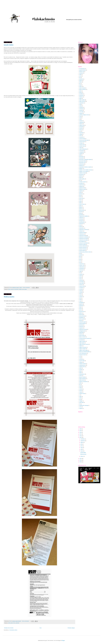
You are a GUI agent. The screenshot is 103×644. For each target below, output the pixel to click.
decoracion (81, 157)
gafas (80, 206)
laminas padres (82, 250)
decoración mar (82, 162)
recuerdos (81, 340)
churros (81, 130)
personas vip (82, 312)
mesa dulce (81, 283)
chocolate (81, 127)
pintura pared (82, 319)
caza (80, 118)
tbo (80, 385)
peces (80, 309)
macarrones (82, 264)
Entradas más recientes (9, 628)
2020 (81, 429)
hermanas (81, 219)
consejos (81, 143)
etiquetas (81, 186)
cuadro (81, 148)
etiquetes (81, 191)
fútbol (80, 203)
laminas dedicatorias (83, 246)
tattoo (80, 383)
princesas (81, 325)
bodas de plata (82, 88)
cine (80, 131)
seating (81, 362)
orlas (80, 300)
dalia (80, 155)
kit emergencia (82, 241)
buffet (80, 98)
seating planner (82, 365)
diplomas (81, 176)
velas (80, 388)
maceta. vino (82, 265)
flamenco (81, 194)
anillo (80, 75)
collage (81, 134)
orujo (80, 301)
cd (80, 119)
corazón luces (82, 146)
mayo (82, 448)
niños (80, 294)
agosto (82, 442)
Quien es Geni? (82, 337)
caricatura (81, 107)
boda (80, 85)
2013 (81, 460)
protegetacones (82, 331)
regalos (81, 346)
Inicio (41, 628)
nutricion (81, 297)
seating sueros (82, 367)
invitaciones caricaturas (84, 237)
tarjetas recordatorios (83, 382)
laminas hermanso (83, 249)
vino (80, 400)
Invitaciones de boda (83, 238)
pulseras (81, 334)
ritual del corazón (83, 355)
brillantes (81, 97)
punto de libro (82, 335)
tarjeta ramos (82, 380)
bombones (81, 95)
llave (80, 259)
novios (81, 295)
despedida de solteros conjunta (85, 167)
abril (82, 449)
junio (82, 446)
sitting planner (82, 374)
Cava (80, 116)
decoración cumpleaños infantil (85, 160)
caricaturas (81, 109)
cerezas (81, 121)
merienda (81, 280)
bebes (9, 289)
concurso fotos (82, 142)
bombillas (81, 94)
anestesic (81, 73)
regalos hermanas (83, 347)
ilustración (81, 224)
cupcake (81, 154)
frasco (80, 200)
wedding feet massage (84, 405)
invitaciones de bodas (83, 240)
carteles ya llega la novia (84, 115)
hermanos (81, 221)
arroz (80, 76)
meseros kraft (82, 286)
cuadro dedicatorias (83, 149)
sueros (81, 376)
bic (80, 84)
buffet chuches (82, 101)
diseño (81, 177)
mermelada (81, 282)
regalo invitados (82, 341)
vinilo (80, 398)
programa (81, 328)
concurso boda (82, 139)
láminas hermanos (83, 247)
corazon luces (82, 145)
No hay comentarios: (26, 288)
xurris (80, 407)
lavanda (81, 255)
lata (80, 253)
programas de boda (83, 329)
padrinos (81, 304)
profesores (81, 326)
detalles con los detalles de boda (86, 170)
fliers (14, 623)
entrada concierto (83, 182)
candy (80, 106)
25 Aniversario (82, 69)
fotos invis (81, 198)
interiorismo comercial (84, 230)
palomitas (81, 306)
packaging (81, 303)
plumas (81, 321)
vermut (81, 391)
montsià (81, 289)
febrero (82, 456)
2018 (81, 432)
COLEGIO (81, 133)
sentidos (81, 370)
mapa (80, 271)
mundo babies (9, 45)
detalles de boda (82, 173)
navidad (81, 292)
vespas (81, 392)
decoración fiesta (83, 161)
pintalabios (81, 318)
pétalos (81, 313)
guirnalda (81, 215)
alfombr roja (82, 72)
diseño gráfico (11, 623)
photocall (81, 315)
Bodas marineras (83, 89)
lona (80, 261)
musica (81, 291)
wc (80, 404)
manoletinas (82, 268)
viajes (80, 397)
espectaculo (82, 185)
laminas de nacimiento (15, 289)
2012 (81, 462)
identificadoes (82, 222)
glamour (81, 209)
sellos (80, 368)
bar (80, 78)
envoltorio (81, 183)
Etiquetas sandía (83, 189)
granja (80, 213)
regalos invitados (83, 349)
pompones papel (83, 322)
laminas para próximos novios (85, 252)
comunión (81, 137)
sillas (80, 371)
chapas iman (82, 125)
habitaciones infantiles (84, 216)
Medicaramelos (9, 297)
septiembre (83, 441)
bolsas (81, 92)
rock (80, 356)
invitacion (81, 231)
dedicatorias (82, 164)
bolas (80, 91)
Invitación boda (82, 233)
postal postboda (82, 323)
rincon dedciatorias (83, 353)
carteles (81, 113)
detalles (81, 168)
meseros (81, 285)
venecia (81, 389)
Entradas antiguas (71, 628)
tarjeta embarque (83, 379)
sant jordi (81, 359)
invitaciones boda (83, 236)
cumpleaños (82, 152)
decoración (81, 158)
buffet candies (82, 100)
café (80, 104)
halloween (81, 218)
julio (81, 444)
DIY (80, 180)
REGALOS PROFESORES (85, 352)
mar (80, 273)
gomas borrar (82, 210)
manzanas (81, 270)
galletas (81, 207)
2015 (81, 438)
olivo (80, 298)
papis (80, 307)
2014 (81, 458)
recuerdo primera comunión (85, 338)
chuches (81, 128)
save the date (82, 361)
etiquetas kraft (82, 188)
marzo (82, 451)
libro (80, 256)
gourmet (81, 212)
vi (80, 395)
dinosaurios (81, 174)
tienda (80, 386)
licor (80, 258)
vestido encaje (82, 394)
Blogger (63, 640)
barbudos (81, 79)
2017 (81, 434)
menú (80, 279)
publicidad (17, 623)
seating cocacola (83, 364)
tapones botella (82, 377)
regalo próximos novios (84, 344)
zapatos (81, 408)
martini (81, 276)
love (80, 262)
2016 (81, 436)
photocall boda (82, 316)
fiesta (80, 192)
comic (80, 136)
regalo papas (82, 343)
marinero (81, 274)
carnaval (81, 110)
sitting (80, 373)
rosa (80, 358)
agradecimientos (82, 70)
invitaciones (82, 234)
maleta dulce (82, 267)
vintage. (81, 401)
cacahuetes (81, 103)
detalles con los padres (84, 171)
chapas (81, 124)
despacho (81, 165)
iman (80, 225)
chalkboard (81, 122)
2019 (81, 431)
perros (81, 310)
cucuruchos (81, 151)
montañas (81, 288)
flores (80, 197)
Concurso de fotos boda (84, 140)
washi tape (81, 402)
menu (80, 277)
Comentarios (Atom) (13, 630)
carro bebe (81, 112)
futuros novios (82, 204)
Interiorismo (82, 228)
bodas (80, 86)
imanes (81, 227)
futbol (80, 201)
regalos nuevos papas (23, 289)
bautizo (81, 81)
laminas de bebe (82, 244)
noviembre (83, 439)
